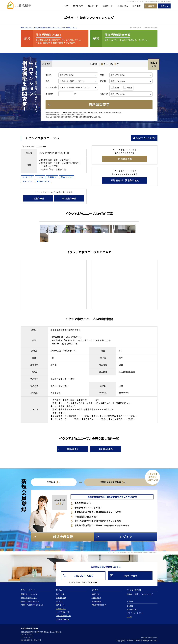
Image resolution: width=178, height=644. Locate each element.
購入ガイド (93, 6)
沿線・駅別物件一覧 (63, 616)
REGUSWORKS (153, 637)
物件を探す (78, 6)
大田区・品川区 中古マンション (32, 605)
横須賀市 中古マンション (30, 601)
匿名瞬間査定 (96, 601)
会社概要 (137, 6)
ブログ (129, 617)
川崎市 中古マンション (29, 598)
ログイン (59, 601)
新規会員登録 (61, 598)
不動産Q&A (123, 6)
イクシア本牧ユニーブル (70, 27)
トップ (65, 6)
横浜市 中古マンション (27, 27)
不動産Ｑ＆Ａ (61, 609)
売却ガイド (108, 6)
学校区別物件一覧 (63, 619)
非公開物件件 (69, 198)
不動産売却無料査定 (99, 605)
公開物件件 (38, 198)
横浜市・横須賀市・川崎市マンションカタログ (48, 27)
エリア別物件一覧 (63, 612)
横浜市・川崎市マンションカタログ (140, 594)
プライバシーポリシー (135, 613)
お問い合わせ (132, 609)
